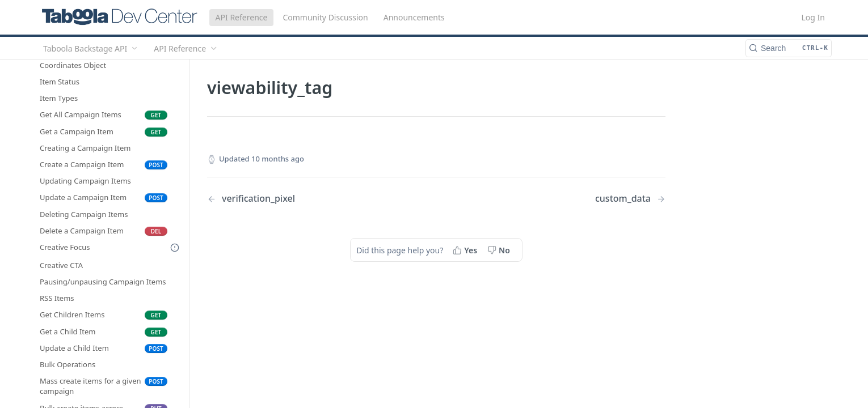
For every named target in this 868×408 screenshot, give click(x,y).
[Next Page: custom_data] (630, 199)
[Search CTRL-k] (789, 48)
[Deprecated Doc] (175, 248)
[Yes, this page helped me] (466, 250)
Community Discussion (325, 17)
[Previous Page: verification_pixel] (305, 199)
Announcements (414, 17)
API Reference (242, 17)
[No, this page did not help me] (500, 250)
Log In (813, 17)
